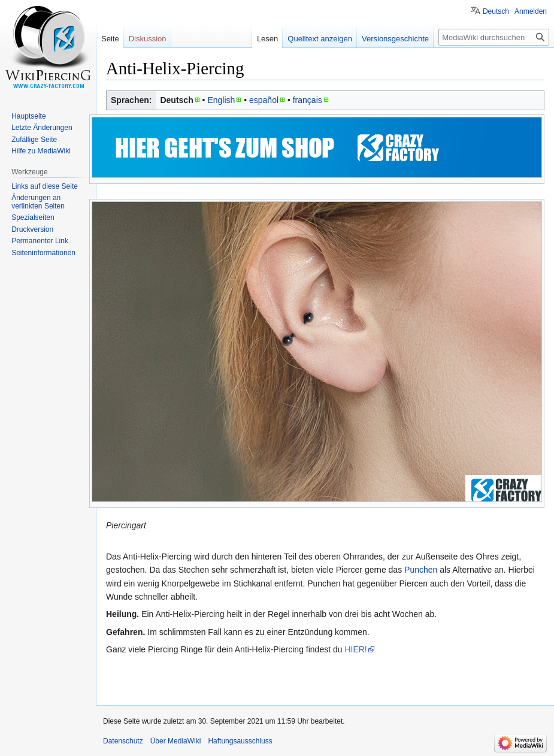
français (308, 100)
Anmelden (531, 11)
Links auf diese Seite (45, 186)
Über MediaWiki (176, 741)
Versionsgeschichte (395, 39)
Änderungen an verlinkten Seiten (38, 202)
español (264, 100)
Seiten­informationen (43, 253)
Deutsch (496, 11)
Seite (110, 39)
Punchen (421, 570)
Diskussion (148, 39)
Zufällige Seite (34, 140)
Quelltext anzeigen (320, 39)
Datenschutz (123, 741)
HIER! (355, 649)
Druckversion (32, 229)
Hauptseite (28, 116)
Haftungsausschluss (240, 741)
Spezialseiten (33, 217)
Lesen (267, 39)
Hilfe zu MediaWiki (41, 151)
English (221, 100)
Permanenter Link (40, 241)
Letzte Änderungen (42, 128)
